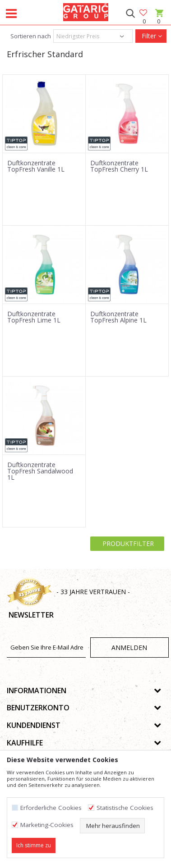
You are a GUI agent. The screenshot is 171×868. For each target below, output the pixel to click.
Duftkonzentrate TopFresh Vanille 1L (36, 166)
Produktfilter (127, 543)
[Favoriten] (144, 13)
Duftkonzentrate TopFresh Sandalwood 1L (40, 471)
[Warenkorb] (159, 21)
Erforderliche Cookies (51, 808)
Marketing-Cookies (47, 825)
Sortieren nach (30, 36)
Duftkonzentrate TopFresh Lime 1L (34, 317)
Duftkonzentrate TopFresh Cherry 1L (119, 166)
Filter (151, 36)
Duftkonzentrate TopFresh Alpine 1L (118, 317)
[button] (130, 14)
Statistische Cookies (125, 808)
